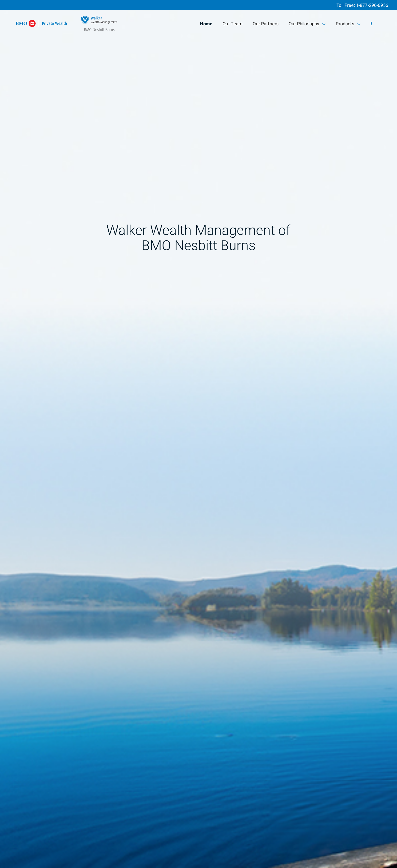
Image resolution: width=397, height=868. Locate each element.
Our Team (233, 24)
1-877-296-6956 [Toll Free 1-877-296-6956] (372, 5)
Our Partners (266, 24)
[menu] (371, 24)
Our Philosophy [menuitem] (307, 24)
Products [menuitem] (348, 24)
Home (206, 24)
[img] (198, 434)
